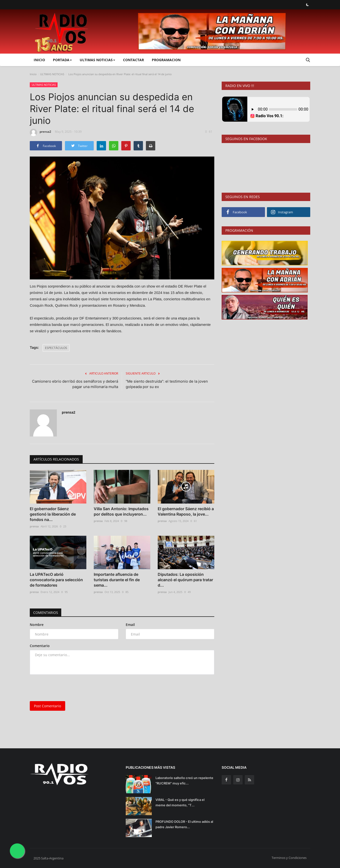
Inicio (39, 60)
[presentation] (67, 688)
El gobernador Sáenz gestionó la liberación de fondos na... (53, 514)
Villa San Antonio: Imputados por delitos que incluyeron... (121, 511)
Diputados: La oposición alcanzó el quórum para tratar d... (185, 580)
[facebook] (226, 780)
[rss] (249, 780)
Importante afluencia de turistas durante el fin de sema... (117, 580)
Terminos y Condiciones (289, 858)
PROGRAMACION (166, 60)
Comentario (40, 646)
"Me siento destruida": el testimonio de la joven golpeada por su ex (167, 384)
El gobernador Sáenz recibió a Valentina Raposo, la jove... (186, 511)
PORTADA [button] (62, 60)
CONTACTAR (133, 60)
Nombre (37, 625)
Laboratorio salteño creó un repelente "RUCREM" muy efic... (184, 781)
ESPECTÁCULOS (56, 348)
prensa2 (40, 132)
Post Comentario (47, 706)
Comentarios (46, 613)
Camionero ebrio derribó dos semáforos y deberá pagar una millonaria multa (75, 384)
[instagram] (238, 780)
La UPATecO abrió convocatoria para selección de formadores (56, 580)
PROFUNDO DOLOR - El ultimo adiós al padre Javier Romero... (184, 824)
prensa (34, 526)
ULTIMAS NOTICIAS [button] (97, 60)
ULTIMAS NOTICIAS (52, 74)
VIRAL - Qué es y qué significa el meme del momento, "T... (180, 802)
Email (130, 625)
